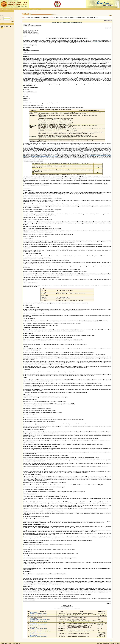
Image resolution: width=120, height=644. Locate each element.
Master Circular (97, 42)
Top (111, 639)
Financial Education (22, 9)
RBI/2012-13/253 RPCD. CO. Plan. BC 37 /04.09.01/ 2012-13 (39, 633)
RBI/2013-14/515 (34, 615)
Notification (30, 11)
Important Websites (37, 9)
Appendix (85, 43)
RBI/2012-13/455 (34, 628)
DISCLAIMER (108, 7)
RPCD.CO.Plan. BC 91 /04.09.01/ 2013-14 (39, 616)
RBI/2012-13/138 (34, 636)
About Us (3, 9)
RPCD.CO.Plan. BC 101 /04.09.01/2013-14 (39, 614)
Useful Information (10, 9)
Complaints (30, 9)
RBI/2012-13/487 (34, 623)
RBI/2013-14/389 (34, 619)
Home (23, 11)
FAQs (16, 9)
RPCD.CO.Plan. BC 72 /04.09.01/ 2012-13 (39, 624)
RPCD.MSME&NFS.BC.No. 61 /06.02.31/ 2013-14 (40, 620)
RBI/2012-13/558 (34, 621)
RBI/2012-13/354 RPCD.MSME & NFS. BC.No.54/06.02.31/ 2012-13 (40, 631)
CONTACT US (102, 7)
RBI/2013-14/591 (34, 613)
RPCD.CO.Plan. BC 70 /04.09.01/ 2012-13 (39, 629)
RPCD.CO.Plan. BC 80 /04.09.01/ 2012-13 (39, 622)
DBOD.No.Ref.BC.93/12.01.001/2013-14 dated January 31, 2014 (44, 157)
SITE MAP (96, 7)
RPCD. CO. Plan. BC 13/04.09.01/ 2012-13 (39, 637)
